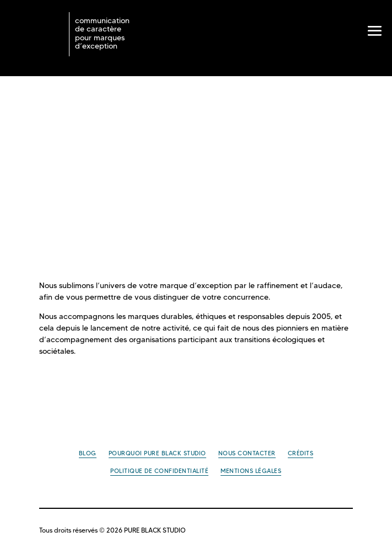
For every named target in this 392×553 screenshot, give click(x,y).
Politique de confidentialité (159, 471)
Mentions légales (251, 471)
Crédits (301, 453)
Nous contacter (247, 453)
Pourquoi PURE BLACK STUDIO (157, 453)
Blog (88, 453)
